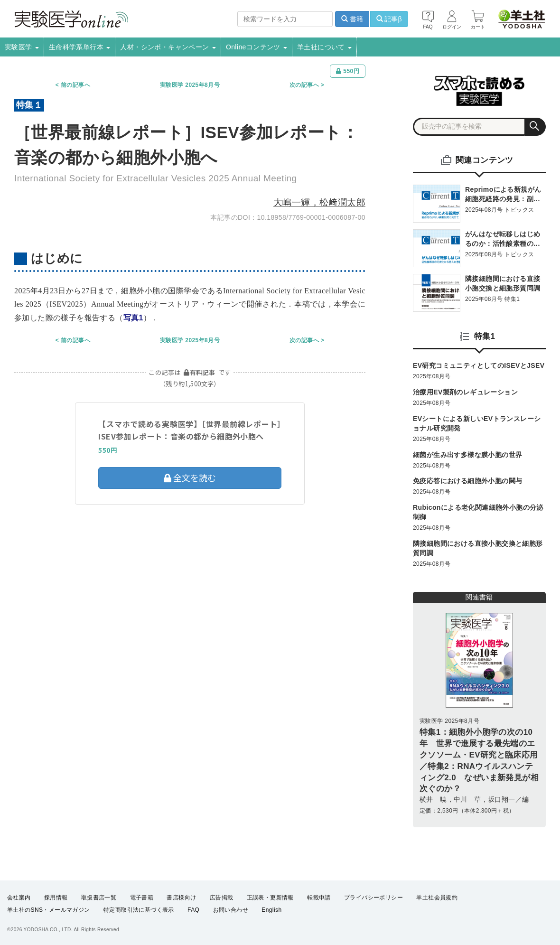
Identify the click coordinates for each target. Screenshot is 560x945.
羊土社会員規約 (437, 898)
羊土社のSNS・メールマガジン (49, 910)
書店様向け (181, 898)
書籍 (352, 19)
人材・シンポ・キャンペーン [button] (168, 47)
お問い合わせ (231, 910)
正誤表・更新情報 (270, 898)
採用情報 (56, 898)
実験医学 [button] (22, 47)
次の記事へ (304, 85)
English (271, 910)
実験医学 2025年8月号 (190, 85)
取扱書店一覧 (99, 898)
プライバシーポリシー (373, 898)
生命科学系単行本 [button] (80, 47)
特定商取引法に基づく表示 (139, 910)
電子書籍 (142, 898)
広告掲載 (222, 898)
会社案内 (19, 898)
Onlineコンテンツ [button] (257, 47)
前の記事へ (75, 85)
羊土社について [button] (324, 47)
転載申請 (319, 898)
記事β (389, 19)
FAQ (193, 910)
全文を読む (190, 477)
